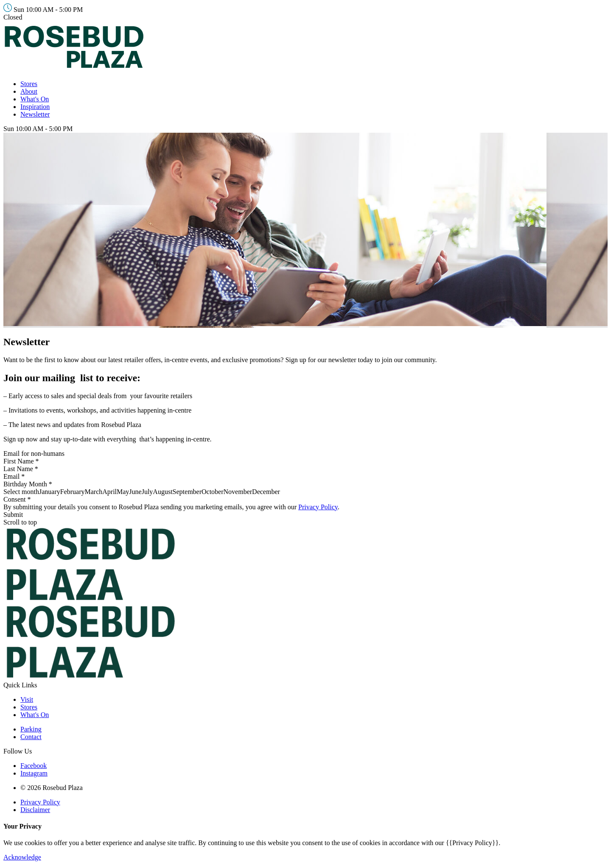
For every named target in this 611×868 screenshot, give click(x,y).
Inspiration (35, 107)
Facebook (34, 766)
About (29, 91)
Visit (27, 699)
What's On (35, 99)
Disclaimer (35, 810)
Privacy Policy (318, 507)
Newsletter (35, 114)
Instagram (34, 773)
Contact (31, 737)
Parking (31, 729)
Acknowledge (22, 857)
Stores (29, 84)
